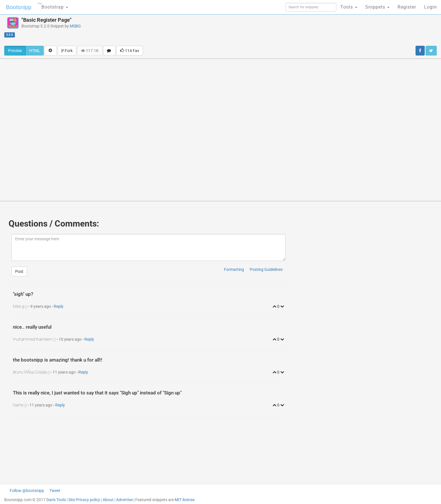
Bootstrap (53, 5)
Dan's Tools (56, 500)
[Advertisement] (255, 30)
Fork (67, 51)
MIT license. (185, 500)
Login (431, 7)
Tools (349, 7)
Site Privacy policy (84, 500)
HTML (35, 51)
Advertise (124, 500)
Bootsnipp (19, 7)
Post (19, 271)
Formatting (234, 269)
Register (407, 7)
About (108, 500)
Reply (59, 306)
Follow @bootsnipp (27, 491)
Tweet (55, 491)
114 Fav (130, 51)
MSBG (75, 26)
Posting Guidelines (266, 269)
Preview (15, 51)
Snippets (377, 7)
